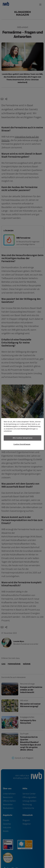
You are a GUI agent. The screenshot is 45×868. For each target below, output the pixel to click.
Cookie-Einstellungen (22, 444)
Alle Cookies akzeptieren (23, 438)
